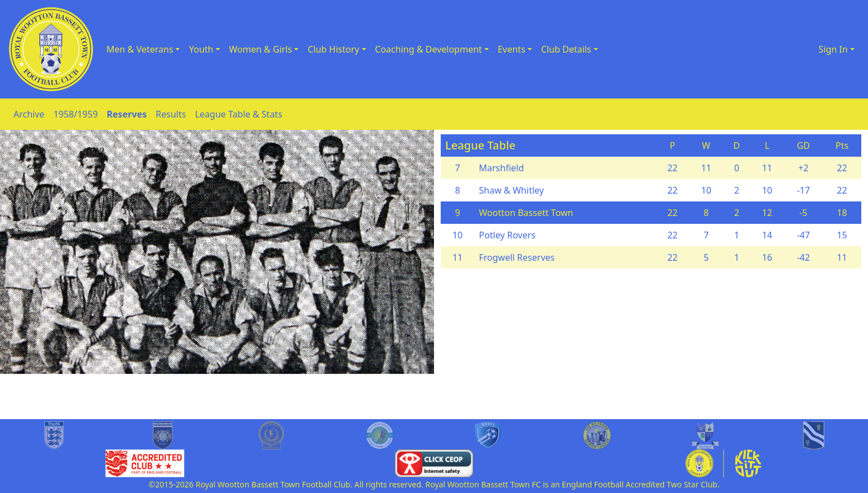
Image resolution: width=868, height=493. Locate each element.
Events (512, 49)
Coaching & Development (429, 49)
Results (171, 114)
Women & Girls (260, 49)
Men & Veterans (140, 49)
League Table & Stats (239, 114)
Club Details (566, 49)
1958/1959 (75, 114)
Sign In (833, 49)
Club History (333, 49)
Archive (29, 114)
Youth (201, 49)
